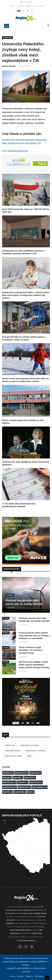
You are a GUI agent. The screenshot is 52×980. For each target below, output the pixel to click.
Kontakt (20, 6)
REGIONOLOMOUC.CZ (18, 151)
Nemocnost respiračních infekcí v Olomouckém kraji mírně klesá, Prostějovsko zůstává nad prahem (26, 295)
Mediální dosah (40, 913)
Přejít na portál (42, 164)
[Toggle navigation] (7, 26)
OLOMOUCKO (7, 38)
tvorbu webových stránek (20, 930)
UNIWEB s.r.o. (12, 923)
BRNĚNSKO (6, 633)
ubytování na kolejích (30, 745)
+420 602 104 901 (18, 937)
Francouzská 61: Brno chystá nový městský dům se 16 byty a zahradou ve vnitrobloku (34, 636)
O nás (12, 6)
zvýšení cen (10, 745)
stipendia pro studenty (36, 751)
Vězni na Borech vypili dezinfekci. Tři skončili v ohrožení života (31, 650)
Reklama (29, 6)
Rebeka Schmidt (9, 66)
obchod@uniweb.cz (27, 940)
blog (29, 756)
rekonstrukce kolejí (13, 756)
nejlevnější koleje (12, 751)
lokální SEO (37, 933)
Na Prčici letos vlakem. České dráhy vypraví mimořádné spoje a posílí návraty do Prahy (34, 665)
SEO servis (39, 6)
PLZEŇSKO (10, 595)
